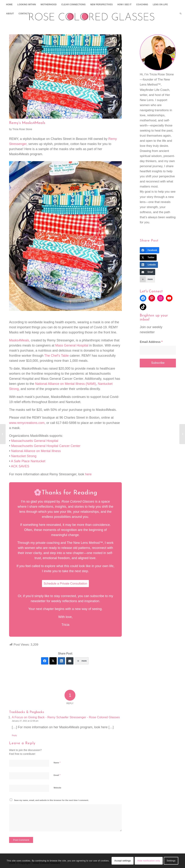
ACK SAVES (21, 466)
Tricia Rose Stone (22, 129)
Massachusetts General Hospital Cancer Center (46, 446)
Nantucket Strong (24, 456)
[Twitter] (53, 661)
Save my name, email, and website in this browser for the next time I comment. (52, 800)
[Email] (70, 661)
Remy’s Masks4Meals (27, 123)
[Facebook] (45, 661)
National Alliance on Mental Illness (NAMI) (66, 384)
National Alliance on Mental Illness (36, 451)
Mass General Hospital (72, 345)
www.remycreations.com (27, 423)
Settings (171, 861)
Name (57, 762)
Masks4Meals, (20, 340)
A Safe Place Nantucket (28, 461)
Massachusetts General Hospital (35, 441)
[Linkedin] (61, 661)
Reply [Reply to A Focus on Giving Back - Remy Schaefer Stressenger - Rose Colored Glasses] (14, 735)
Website (57, 788)
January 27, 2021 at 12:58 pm (25, 721)
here (88, 474)
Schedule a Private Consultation (65, 583)
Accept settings (123, 861)
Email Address (151, 342)
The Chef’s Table (57, 356)
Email (57, 775)
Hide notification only (149, 861)
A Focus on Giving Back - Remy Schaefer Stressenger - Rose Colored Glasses (66, 717)
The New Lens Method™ (85, 543)
